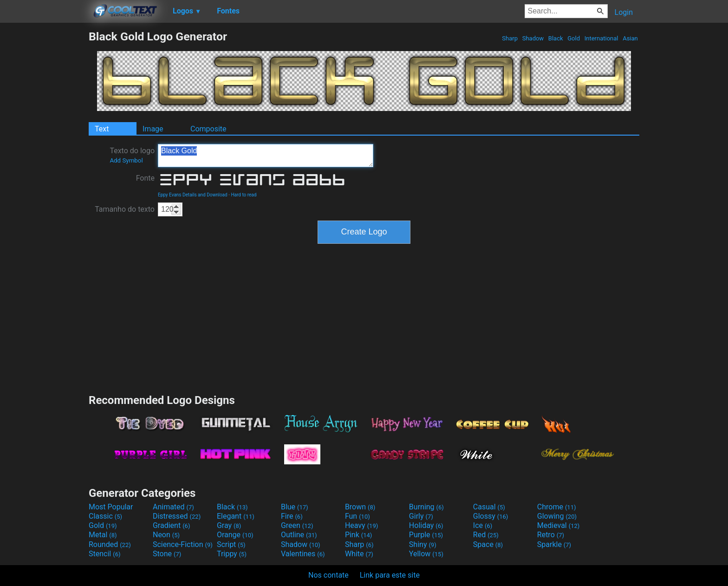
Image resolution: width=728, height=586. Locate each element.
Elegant (236, 516)
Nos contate (328, 575)
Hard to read (244, 195)
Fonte (145, 178)
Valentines (303, 554)
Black (556, 38)
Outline (299, 535)
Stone (167, 554)
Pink (359, 535)
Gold (574, 38)
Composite (208, 129)
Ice (483, 525)
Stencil (104, 554)
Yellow (426, 554)
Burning (426, 507)
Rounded (110, 544)
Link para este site (390, 575)
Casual (489, 507)
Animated (173, 507)
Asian (630, 38)
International (601, 38)
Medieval (559, 525)
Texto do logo (132, 155)
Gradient (171, 525)
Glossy (491, 516)
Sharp (510, 38)
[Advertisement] (44, 169)
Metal (103, 535)
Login (624, 12)
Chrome (557, 507)
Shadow (533, 38)
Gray (229, 525)
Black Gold (266, 156)
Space (488, 544)
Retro (551, 535)
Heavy (361, 525)
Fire (292, 516)
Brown (360, 507)
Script (231, 544)
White (359, 554)
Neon (166, 535)
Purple (426, 535)
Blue (295, 507)
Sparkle (554, 544)
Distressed (177, 516)
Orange (235, 535)
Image (153, 129)
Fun (357, 516)
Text (102, 129)
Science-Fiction (183, 544)
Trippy (232, 554)
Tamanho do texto (125, 209)
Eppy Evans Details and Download (193, 195)
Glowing (557, 516)
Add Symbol (126, 160)
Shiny (423, 544)
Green (297, 525)
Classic (105, 516)
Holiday (426, 525)
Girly (421, 516)
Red (486, 535)
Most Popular (111, 507)
